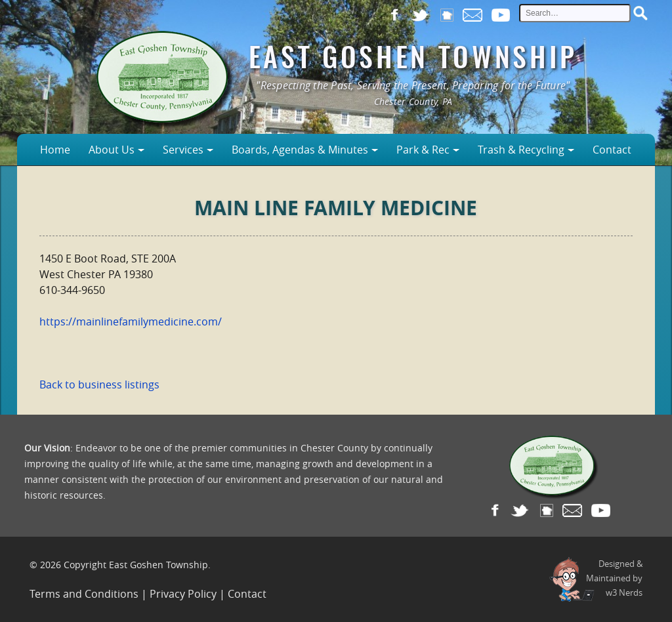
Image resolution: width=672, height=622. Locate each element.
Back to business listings (99, 384)
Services (183, 150)
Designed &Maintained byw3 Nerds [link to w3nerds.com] (614, 578)
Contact (612, 150)
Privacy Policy (183, 594)
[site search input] (575, 13)
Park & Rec (423, 150)
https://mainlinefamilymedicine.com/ (131, 321)
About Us (112, 150)
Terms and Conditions (84, 594)
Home (55, 150)
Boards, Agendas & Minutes (300, 150)
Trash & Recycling (521, 150)
